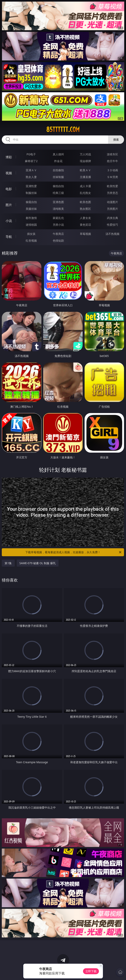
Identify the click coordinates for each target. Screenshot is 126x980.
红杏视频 (31, 241)
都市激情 (31, 218)
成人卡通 (85, 186)
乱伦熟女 (85, 193)
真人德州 (58, 154)
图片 (9, 205)
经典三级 (58, 193)
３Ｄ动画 (112, 170)
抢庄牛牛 (112, 161)
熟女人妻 (31, 177)
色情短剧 (58, 241)
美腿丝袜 (31, 209)
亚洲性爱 (31, 186)
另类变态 (112, 193)
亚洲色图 (58, 202)
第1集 (8, 563)
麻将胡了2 (31, 161)
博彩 (9, 157)
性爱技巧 (112, 225)
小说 (9, 221)
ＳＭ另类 (112, 177)
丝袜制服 (58, 177)
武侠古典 (112, 218)
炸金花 (58, 161)
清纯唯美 (58, 209)
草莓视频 (85, 234)
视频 (9, 173)
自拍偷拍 (58, 170)
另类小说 (58, 225)
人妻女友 (85, 218)
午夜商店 (58, 234)
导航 (9, 237)
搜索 (116, 140)
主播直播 (85, 177)
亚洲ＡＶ (31, 170)
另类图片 (112, 209)
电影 (9, 189)
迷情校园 (31, 225)
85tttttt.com (63, 129)
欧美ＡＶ (85, 170)
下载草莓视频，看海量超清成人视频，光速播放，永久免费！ (74, 552)
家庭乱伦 (58, 218)
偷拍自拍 (58, 186)
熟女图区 (85, 209)
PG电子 (31, 154)
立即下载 (91, 971)
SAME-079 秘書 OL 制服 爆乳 (38, 563)
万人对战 (85, 154)
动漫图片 (112, 202)
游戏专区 (112, 154)
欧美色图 (85, 202)
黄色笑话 (85, 225)
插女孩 (31, 234)
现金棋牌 (85, 161)
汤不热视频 (112, 234)
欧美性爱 (112, 186)
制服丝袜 (31, 193)
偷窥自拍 (31, 202)
